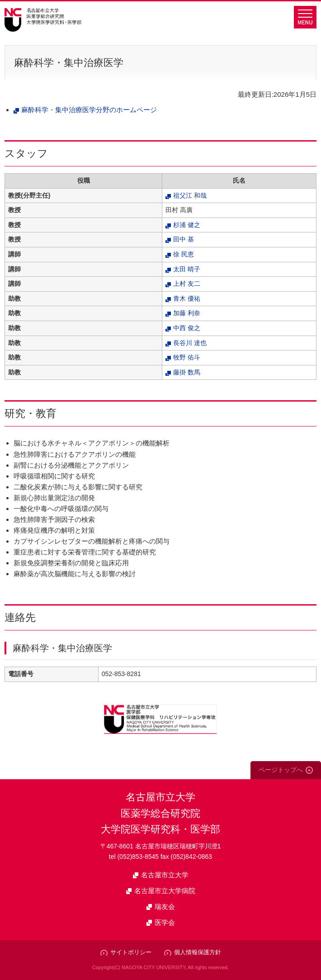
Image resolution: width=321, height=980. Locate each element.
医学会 (165, 922)
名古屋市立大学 (165, 875)
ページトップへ (281, 770)
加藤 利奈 (187, 313)
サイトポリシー (131, 952)
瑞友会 (165, 907)
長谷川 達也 (190, 343)
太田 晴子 (187, 269)
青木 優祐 (187, 298)
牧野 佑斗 (187, 357)
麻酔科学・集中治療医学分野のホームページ (89, 110)
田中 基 (184, 239)
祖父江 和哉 (190, 195)
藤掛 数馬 (187, 372)
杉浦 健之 (187, 225)
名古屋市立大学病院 (165, 891)
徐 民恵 (184, 254)
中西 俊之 (187, 328)
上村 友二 (187, 284)
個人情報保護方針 (198, 952)
